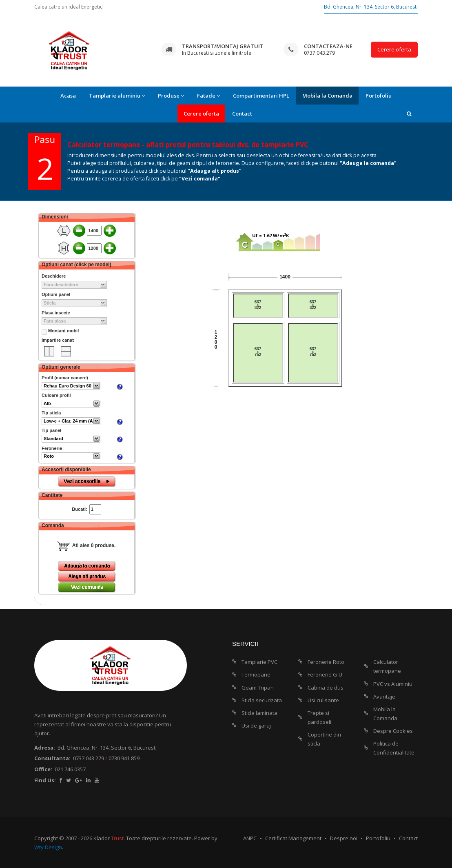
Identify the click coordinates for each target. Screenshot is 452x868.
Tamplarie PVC (259, 662)
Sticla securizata (262, 700)
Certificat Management (293, 838)
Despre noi (344, 838)
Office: (43, 769)
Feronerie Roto (326, 662)
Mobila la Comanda (327, 96)
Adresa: (45, 748)
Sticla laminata (259, 713)
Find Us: (45, 780)
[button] (409, 114)
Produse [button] (171, 96)
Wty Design (48, 847)
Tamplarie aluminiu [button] (117, 96)
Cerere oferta (394, 49)
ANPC (250, 838)
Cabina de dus (326, 688)
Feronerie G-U (325, 674)
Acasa (68, 96)
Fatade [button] (208, 96)
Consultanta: (52, 758)
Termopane (256, 674)
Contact (242, 114)
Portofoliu (379, 96)
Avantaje (384, 697)
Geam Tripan (258, 688)
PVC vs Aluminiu (393, 684)
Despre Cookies (393, 731)
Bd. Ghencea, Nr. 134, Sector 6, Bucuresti (371, 7)
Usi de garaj (256, 726)
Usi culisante (323, 700)
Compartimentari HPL (261, 96)
